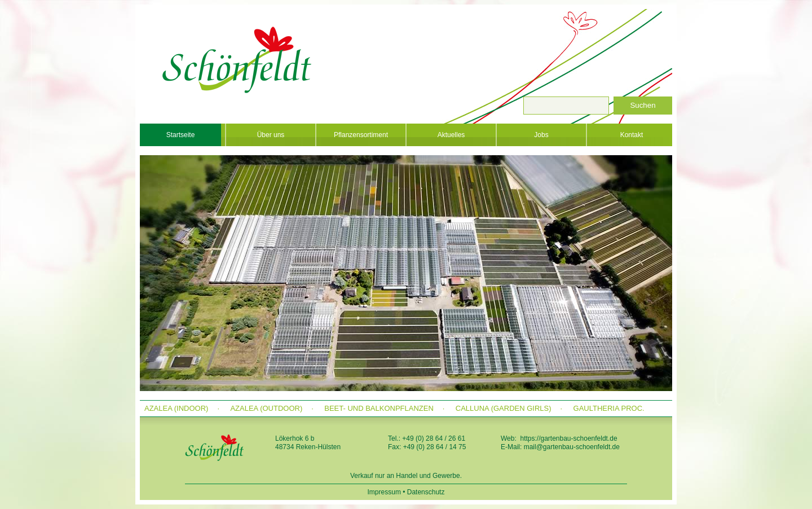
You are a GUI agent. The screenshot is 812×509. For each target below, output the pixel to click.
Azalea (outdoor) (266, 408)
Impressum (384, 492)
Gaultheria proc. (609, 408)
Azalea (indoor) (176, 408)
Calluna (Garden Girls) (504, 408)
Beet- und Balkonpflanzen (379, 408)
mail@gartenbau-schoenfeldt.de (572, 447)
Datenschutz (426, 492)
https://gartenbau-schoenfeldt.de (568, 438)
